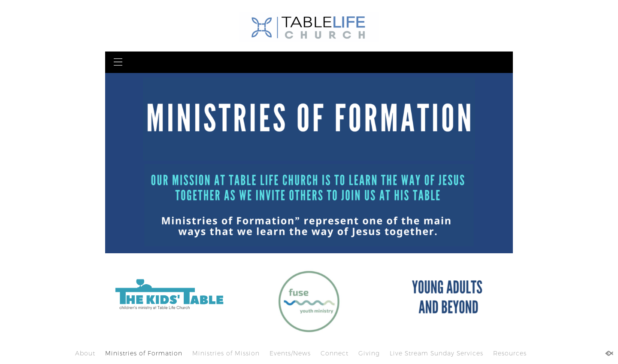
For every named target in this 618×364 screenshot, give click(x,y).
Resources (510, 353)
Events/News (290, 353)
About (85, 353)
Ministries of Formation (144, 353)
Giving (369, 353)
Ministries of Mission (226, 353)
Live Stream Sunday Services (436, 353)
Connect (335, 353)
